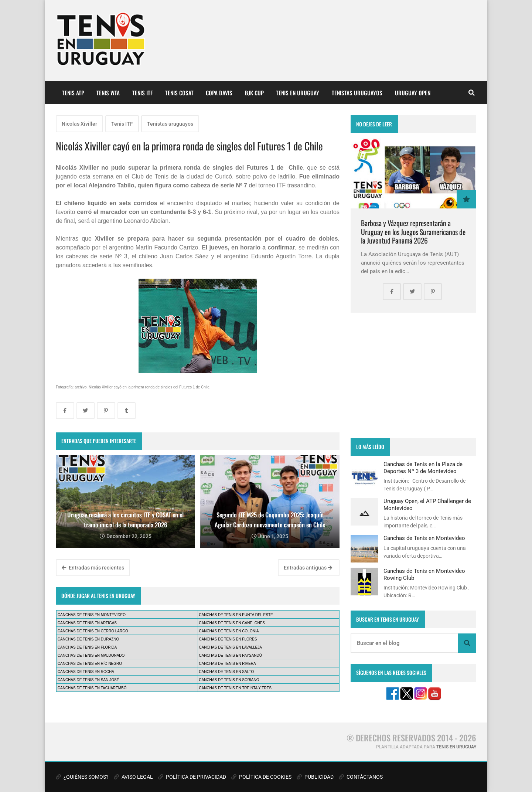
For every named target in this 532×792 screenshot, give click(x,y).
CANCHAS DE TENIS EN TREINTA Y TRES (235, 688)
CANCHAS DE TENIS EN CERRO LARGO (93, 631)
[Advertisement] (413, 375)
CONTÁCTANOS (361, 777)
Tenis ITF (122, 124)
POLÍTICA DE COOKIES (261, 777)
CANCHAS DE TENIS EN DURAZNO (88, 639)
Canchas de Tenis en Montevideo (424, 538)
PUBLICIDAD (315, 777)
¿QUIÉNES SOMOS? (82, 777)
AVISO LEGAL (133, 777)
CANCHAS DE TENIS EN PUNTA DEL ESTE (236, 615)
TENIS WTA (108, 93)
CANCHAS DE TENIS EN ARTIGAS (87, 623)
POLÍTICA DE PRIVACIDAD (192, 777)
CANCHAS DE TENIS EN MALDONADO (91, 655)
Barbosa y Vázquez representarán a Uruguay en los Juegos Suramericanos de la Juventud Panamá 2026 (413, 232)
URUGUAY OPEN (413, 93)
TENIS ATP (73, 93)
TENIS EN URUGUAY (298, 93)
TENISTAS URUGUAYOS (357, 93)
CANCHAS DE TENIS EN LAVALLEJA (230, 647)
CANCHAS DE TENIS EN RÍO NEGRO (90, 664)
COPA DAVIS (219, 93)
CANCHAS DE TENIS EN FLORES (228, 639)
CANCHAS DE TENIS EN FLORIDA (87, 647)
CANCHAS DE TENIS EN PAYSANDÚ (230, 655)
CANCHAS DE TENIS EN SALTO (226, 672)
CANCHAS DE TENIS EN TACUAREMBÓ (92, 688)
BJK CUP (254, 93)
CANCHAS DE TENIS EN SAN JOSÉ (88, 680)
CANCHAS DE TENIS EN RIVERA (227, 664)
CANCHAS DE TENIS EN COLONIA (229, 631)
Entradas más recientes (93, 568)
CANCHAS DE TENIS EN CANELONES (232, 623)
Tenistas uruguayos (170, 124)
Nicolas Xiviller (79, 124)
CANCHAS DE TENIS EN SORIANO (229, 680)
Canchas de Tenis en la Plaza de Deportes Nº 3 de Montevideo (423, 468)
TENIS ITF (142, 93)
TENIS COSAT (179, 93)
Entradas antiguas (308, 568)
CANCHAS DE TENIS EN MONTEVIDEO (92, 615)
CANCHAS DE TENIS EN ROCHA (86, 672)
